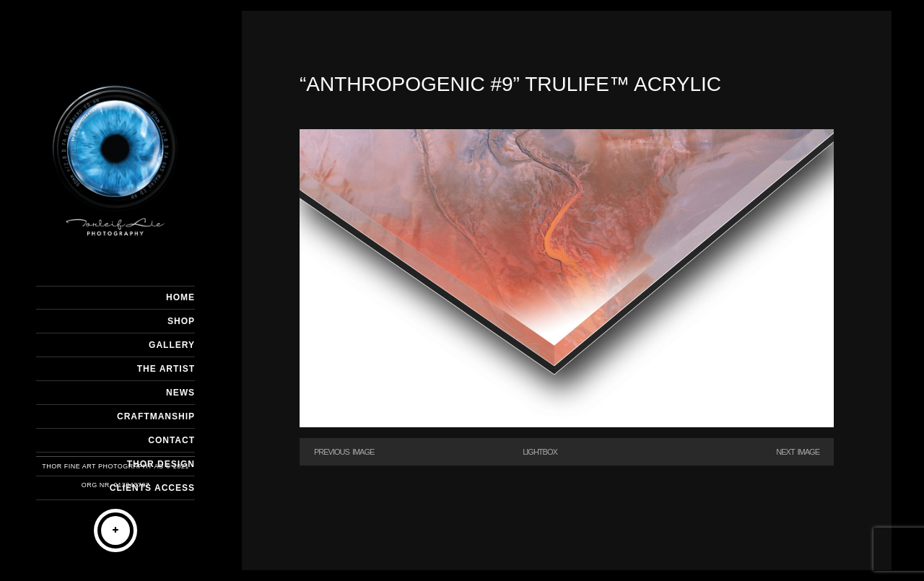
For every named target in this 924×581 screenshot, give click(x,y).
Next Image (798, 452)
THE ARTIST (166, 369)
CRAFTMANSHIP (156, 416)
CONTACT (171, 440)
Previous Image (344, 452)
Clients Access (152, 488)
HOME (180, 297)
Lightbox (540, 452)
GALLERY (172, 345)
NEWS (180, 393)
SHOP (181, 321)
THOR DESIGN (161, 464)
